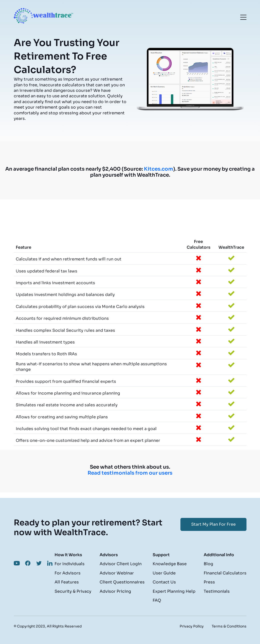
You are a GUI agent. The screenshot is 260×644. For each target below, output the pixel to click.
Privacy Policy (192, 626)
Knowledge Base (170, 564)
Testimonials (217, 591)
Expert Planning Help (174, 591)
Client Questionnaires (122, 582)
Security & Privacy (73, 591)
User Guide (164, 573)
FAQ (157, 600)
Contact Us (164, 582)
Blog (208, 564)
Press (209, 582)
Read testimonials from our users (130, 473)
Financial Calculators (225, 573)
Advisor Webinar (117, 573)
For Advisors (68, 573)
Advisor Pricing (115, 591)
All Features (67, 582)
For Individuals (70, 564)
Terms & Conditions (229, 626)
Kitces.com (159, 169)
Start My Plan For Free (213, 524)
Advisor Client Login (121, 564)
